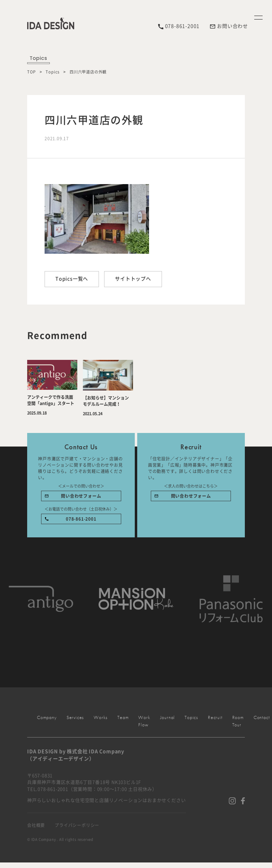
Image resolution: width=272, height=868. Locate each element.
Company (259, 347)
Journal (168, 717)
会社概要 (36, 825)
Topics (53, 72)
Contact (259, 803)
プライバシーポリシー (77, 825)
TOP (31, 72)
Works (259, 673)
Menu (259, 130)
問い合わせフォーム (81, 496)
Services (259, 521)
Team (123, 717)
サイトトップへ (133, 279)
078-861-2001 (81, 519)
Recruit (215, 717)
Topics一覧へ (72, 279)
